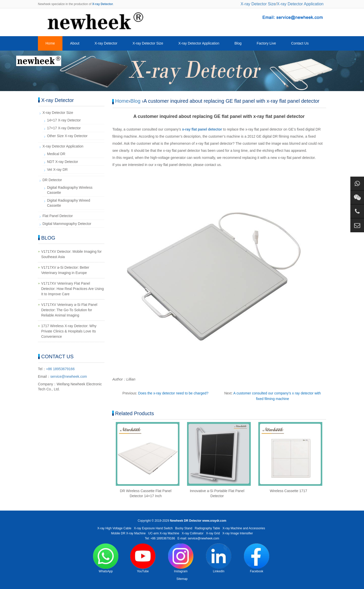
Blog (238, 43)
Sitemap (182, 579)
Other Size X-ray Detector (67, 136)
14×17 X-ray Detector (64, 120)
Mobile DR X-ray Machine (129, 533)
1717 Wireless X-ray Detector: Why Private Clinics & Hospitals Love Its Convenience (69, 331)
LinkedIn (219, 558)
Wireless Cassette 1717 (288, 491)
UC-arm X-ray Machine (164, 533)
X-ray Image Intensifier (238, 533)
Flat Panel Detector (58, 216)
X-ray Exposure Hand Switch (153, 528)
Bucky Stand (184, 528)
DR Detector (52, 180)
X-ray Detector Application (300, 4)
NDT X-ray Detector (63, 162)
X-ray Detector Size (258, 4)
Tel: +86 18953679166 (160, 538)
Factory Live (266, 43)
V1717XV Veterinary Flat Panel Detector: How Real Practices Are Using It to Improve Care (72, 289)
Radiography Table (207, 528)
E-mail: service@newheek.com (198, 538)
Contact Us (300, 43)
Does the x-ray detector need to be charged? (173, 393)
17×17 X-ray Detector (64, 128)
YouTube (143, 558)
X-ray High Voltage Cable (114, 528)
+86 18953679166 (60, 369)
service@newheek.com (69, 376)
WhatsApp (106, 558)
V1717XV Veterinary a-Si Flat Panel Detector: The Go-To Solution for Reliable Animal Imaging (69, 310)
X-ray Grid (213, 533)
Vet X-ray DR (57, 170)
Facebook (257, 558)
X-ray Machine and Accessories (244, 528)
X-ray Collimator (193, 533)
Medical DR (56, 154)
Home (50, 43)
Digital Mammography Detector (67, 224)
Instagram (181, 558)
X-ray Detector (106, 43)
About (75, 43)
